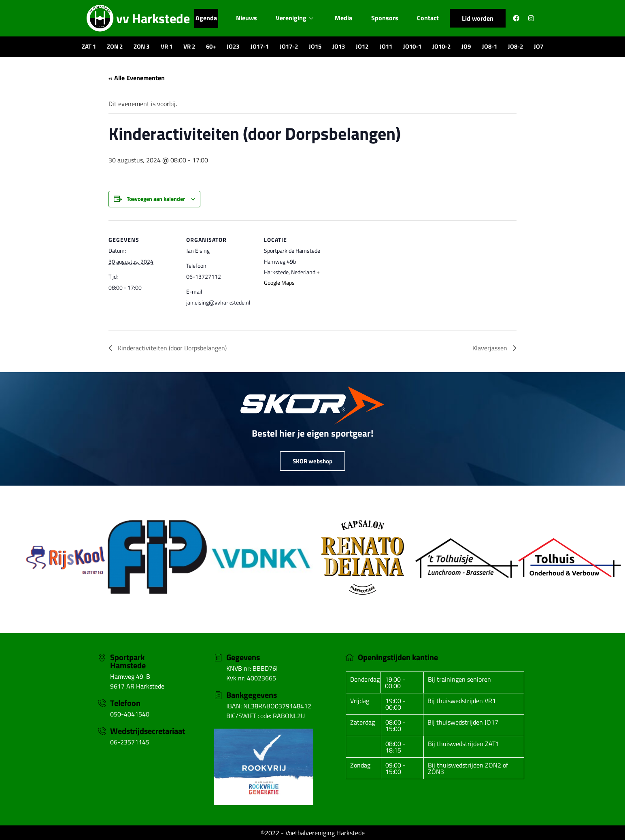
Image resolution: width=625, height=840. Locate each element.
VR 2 (189, 46)
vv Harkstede (153, 18)
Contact (430, 18)
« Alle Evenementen (137, 78)
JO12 (362, 46)
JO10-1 (412, 46)
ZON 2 (115, 46)
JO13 (339, 46)
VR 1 (167, 46)
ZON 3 (141, 46)
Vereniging (295, 18)
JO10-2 (441, 46)
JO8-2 (516, 46)
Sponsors (387, 18)
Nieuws (246, 18)
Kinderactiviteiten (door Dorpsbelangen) (171, 348)
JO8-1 (490, 46)
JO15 (315, 46)
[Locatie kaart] (384, 276)
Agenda (204, 18)
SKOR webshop (312, 461)
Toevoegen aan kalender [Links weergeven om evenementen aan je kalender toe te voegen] (156, 199)
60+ (211, 46)
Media (345, 18)
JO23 (233, 46)
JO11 (386, 46)
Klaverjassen (491, 348)
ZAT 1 (89, 46)
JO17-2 (289, 46)
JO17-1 (260, 46)
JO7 (539, 46)
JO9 (466, 46)
